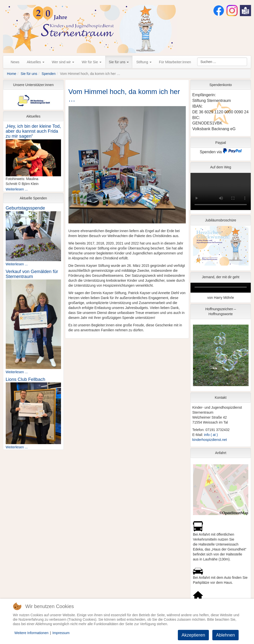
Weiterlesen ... (17, 189)
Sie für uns (119, 62)
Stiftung (144, 62)
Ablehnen (225, 635)
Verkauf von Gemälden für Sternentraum (32, 274)
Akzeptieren (193, 635)
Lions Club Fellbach (26, 379)
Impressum (61, 633)
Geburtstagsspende (25, 208)
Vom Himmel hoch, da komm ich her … (124, 95)
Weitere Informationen (31, 633)
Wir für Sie (91, 62)
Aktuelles (36, 62)
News (15, 62)
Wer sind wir (63, 62)
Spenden (49, 74)
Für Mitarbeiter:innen (175, 62)
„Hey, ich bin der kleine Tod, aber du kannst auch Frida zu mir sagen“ (33, 131)
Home (12, 74)
